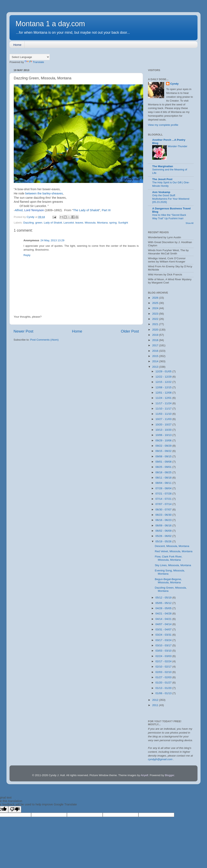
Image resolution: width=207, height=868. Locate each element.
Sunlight (123, 223)
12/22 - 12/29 (164, 377)
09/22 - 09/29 (164, 446)
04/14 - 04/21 (164, 619)
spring (113, 223)
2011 (156, 705)
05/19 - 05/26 (164, 541)
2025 (156, 303)
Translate (34, 62)
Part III (106, 210)
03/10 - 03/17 (164, 645)
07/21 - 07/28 (164, 494)
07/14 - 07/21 (164, 499)
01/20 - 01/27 (164, 683)
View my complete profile (163, 125)
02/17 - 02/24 (164, 661)
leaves (79, 223)
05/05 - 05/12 (164, 603)
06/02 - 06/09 (164, 531)
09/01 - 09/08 (164, 462)
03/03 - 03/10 (164, 651)
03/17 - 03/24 (164, 640)
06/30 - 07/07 (164, 510)
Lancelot (69, 223)
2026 (156, 298)
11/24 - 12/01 (164, 398)
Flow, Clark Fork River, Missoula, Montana (169, 558)
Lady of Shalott (53, 223)
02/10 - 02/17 (164, 667)
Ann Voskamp (161, 192)
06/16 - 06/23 (164, 520)
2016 (156, 351)
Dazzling (29, 223)
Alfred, (29, 210)
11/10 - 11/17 (164, 409)
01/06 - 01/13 (164, 693)
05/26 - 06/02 (164, 536)
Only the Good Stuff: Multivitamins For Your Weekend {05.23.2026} (171, 199)
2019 (156, 335)
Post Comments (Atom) (44, 340)
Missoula (90, 223)
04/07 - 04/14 (164, 624)
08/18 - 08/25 (164, 472)
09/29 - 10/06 (164, 440)
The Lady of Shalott (86, 210)
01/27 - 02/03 (164, 677)
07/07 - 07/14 (164, 504)
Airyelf (144, 775)
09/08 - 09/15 (164, 456)
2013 (156, 367)
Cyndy (174, 84)
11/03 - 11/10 (164, 414)
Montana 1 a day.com (50, 24)
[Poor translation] (15, 809)
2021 (156, 324)
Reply (27, 255)
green (39, 223)
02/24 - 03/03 (164, 656)
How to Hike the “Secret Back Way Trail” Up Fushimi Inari (169, 217)
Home (17, 45)
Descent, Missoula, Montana (172, 546)
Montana (102, 223)
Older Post (130, 331)
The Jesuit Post (162, 179)
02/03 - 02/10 (164, 672)
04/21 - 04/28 (164, 613)
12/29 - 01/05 (164, 371)
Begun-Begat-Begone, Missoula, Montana (168, 581)
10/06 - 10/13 (164, 435)
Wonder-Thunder (178, 146)
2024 (156, 308)
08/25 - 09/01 (164, 467)
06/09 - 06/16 (164, 525)
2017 (156, 345)
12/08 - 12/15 (164, 387)
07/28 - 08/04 (164, 488)
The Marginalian (163, 166)
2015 (156, 356)
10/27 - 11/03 (164, 419)
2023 (156, 314)
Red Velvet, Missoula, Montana (174, 551)
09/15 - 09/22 (164, 451)
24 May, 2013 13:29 (52, 240)
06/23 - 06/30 (164, 515)
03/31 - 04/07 (164, 629)
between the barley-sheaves (44, 193)
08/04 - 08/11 (164, 483)
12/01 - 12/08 (164, 393)
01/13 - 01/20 (164, 688)
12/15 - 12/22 (164, 382)
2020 (156, 330)
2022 (156, 319)
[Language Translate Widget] (30, 57)
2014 (156, 361)
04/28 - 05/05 (164, 608)
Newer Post (23, 331)
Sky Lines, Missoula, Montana (173, 565)
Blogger (169, 775)
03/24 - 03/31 (164, 635)
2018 (156, 340)
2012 (156, 700)
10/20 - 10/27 (164, 425)
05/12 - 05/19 (164, 598)
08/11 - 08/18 (164, 478)
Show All (190, 223)
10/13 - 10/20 (164, 430)
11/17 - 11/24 (164, 403)
